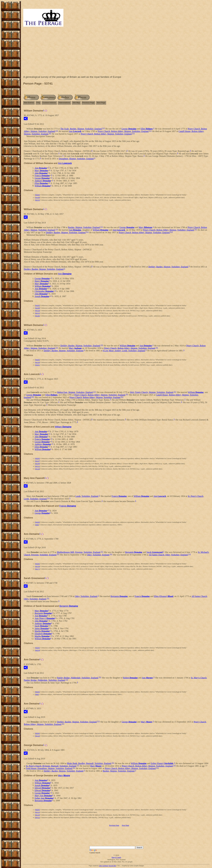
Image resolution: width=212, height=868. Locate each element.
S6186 (37, 316)
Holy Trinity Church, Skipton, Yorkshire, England (152, 392)
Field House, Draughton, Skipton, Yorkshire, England (49, 768)
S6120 (37, 311)
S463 (37, 525)
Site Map (76, 103)
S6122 (37, 812)
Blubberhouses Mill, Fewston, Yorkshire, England (79, 552)
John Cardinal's (104, 866)
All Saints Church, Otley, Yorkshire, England (168, 555)
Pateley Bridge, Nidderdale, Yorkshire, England (78, 678)
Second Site (112, 866)
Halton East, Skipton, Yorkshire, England (75, 392)
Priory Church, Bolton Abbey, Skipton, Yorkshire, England (123, 131)
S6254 (37, 650)
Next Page (101, 103)
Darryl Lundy (116, 857)
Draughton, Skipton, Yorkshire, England (76, 159)
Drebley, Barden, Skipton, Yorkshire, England (66, 232)
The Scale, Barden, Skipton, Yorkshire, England (81, 129)
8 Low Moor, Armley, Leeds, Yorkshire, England (124, 351)
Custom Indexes (49, 103)
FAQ (38, 103)
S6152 (37, 200)
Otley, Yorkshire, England (98, 555)
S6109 (37, 197)
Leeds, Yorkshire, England (87, 496)
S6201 (37, 365)
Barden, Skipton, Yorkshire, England (84, 227)
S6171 (37, 569)
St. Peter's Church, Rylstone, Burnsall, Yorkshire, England (51, 766)
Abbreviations (64, 103)
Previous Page (88, 103)
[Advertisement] (116, 52)
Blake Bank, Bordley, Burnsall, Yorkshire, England (89, 763)
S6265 (37, 195)
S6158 (37, 566)
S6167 (37, 461)
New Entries (29, 103)
